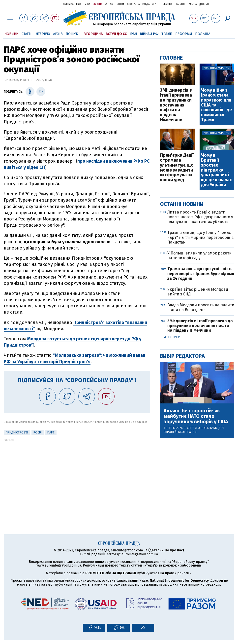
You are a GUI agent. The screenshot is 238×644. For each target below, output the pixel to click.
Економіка (83, 4)
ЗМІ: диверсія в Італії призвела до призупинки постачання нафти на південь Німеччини (176, 105)
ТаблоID (181, 4)
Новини (12, 34)
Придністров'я (17, 432)
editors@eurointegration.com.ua (132, 554)
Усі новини (172, 337)
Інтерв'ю (42, 34)
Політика (68, 4)
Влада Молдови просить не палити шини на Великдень (201, 307)
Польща (203, 34)
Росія (38, 432)
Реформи (184, 34)
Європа (98, 4)
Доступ (204, 4)
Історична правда (138, 4)
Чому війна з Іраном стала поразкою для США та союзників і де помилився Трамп (216, 105)
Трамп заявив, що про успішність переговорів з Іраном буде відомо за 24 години (201, 273)
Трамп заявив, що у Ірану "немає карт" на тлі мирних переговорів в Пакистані (201, 237)
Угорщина (93, 34)
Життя (156, 4)
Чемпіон (168, 4)
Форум (109, 4)
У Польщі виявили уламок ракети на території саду (199, 255)
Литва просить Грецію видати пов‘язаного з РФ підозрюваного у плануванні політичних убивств (200, 217)
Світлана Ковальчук (202, 428)
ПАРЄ (51, 432)
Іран (133, 34)
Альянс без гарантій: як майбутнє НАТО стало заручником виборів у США (196, 416)
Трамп (167, 34)
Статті (27, 34)
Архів (58, 34)
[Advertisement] (77, 476)
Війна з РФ (149, 34)
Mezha (193, 4)
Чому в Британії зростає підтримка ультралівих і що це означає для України (216, 170)
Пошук (72, 34)
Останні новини (182, 204)
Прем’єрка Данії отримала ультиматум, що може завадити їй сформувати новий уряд (177, 168)
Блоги (120, 4)
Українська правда (43, 4)
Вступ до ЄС (116, 34)
